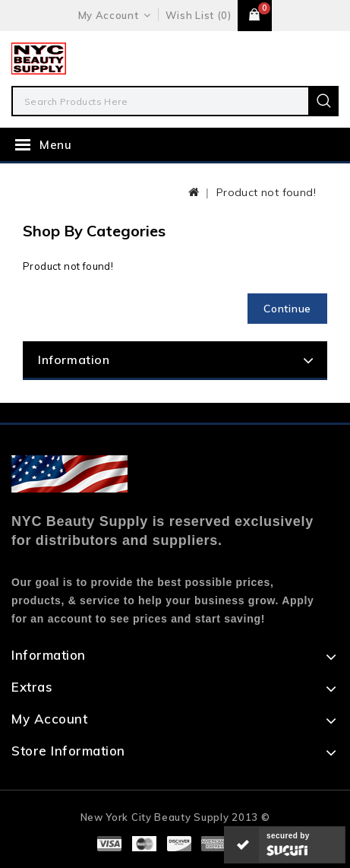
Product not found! (266, 192)
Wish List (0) (199, 15)
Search (323, 101)
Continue (287, 309)
